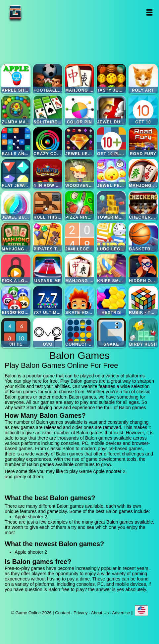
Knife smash (111, 269)
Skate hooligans (80, 301)
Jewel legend (80, 142)
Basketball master (143, 237)
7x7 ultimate (48, 301)
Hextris (111, 301)
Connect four (80, 333)
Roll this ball (48, 206)
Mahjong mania (143, 174)
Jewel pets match (111, 174)
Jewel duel (111, 110)
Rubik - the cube (143, 301)
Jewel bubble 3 (16, 206)
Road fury (143, 142)
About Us (100, 613)
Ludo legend (111, 237)
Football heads (48, 79)
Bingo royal (16, 301)
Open (149, 12)
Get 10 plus (111, 142)
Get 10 (143, 110)
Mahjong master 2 (16, 237)
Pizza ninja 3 (80, 206)
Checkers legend (143, 206)
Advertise (121, 613)
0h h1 (16, 333)
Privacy (81, 613)
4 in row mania (48, 174)
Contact (62, 613)
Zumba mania (16, 110)
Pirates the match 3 (48, 237)
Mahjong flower (80, 269)
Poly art (143, 79)
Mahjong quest (80, 79)
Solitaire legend (48, 110)
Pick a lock (16, 269)
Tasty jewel (111, 79)
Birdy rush (143, 333)
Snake (111, 333)
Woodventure (80, 174)
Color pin (80, 110)
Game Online (36, 12)
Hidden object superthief (143, 269)
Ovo (48, 333)
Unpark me (48, 269)
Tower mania (111, 206)
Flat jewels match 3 (16, 174)
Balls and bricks (16, 142)
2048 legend (80, 237)
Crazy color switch (48, 142)
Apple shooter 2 (16, 79)
